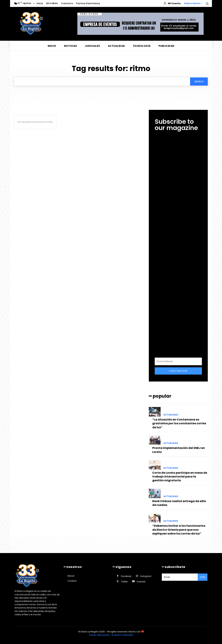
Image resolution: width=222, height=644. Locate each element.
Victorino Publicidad (122, 635)
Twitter (124, 582)
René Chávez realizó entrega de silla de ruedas (179, 503)
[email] (178, 361)
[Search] (199, 81)
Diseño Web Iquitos (100, 635)
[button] (207, 3)
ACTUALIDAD (171, 415)
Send (203, 577)
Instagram (146, 576)
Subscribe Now (178, 371)
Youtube (141, 582)
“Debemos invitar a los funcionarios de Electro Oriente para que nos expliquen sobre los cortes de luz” (179, 530)
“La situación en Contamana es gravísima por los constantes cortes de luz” (179, 423)
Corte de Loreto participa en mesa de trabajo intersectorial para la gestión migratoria (180, 477)
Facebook (126, 576)
